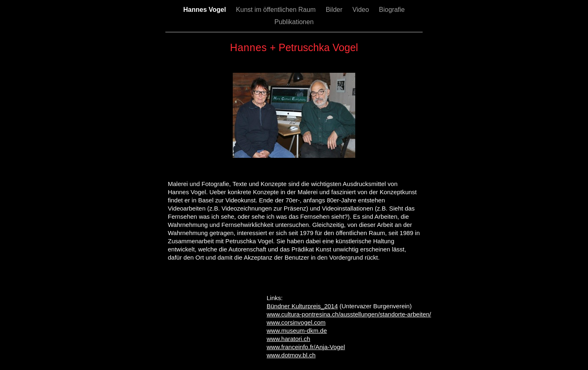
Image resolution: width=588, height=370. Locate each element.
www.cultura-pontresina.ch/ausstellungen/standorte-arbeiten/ (349, 314)
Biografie (392, 10)
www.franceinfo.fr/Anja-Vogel (306, 347)
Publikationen (294, 22)
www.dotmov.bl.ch (291, 355)
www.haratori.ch (288, 339)
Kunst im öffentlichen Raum (277, 10)
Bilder (335, 10)
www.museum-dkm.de (297, 331)
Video (362, 10)
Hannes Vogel (206, 10)
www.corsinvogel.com (296, 322)
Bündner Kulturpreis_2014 (302, 306)
